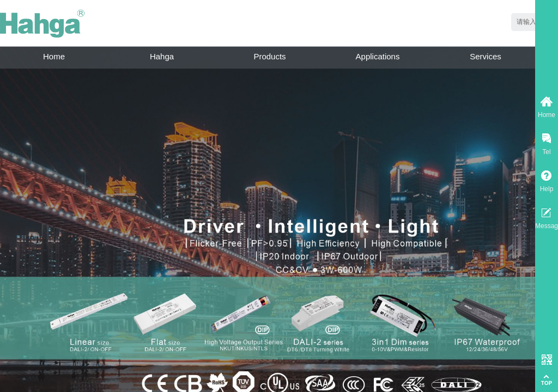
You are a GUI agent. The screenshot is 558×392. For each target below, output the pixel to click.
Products (269, 56)
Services (486, 56)
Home (54, 56)
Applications (378, 56)
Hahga (162, 56)
